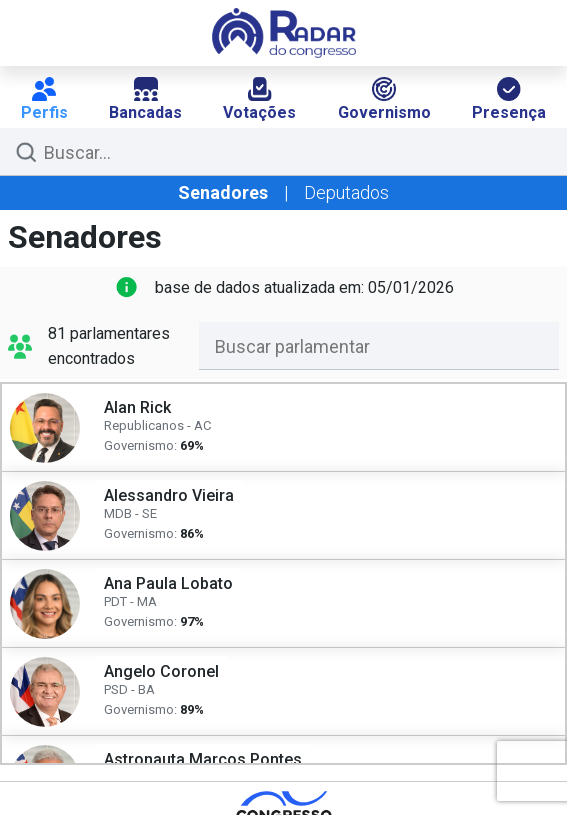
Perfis (44, 99)
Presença (509, 99)
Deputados (346, 192)
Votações (259, 99)
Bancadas (145, 99)
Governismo (384, 99)
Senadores (223, 192)
